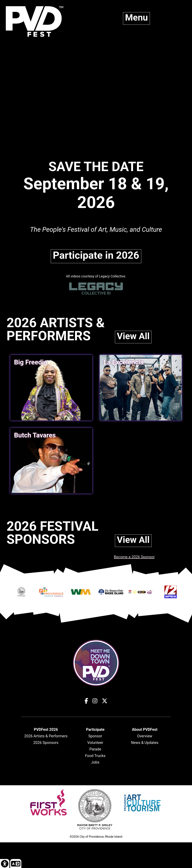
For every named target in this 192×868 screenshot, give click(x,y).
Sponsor (95, 736)
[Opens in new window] (21, 594)
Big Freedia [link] (31, 362)
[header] (46, 729)
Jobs (95, 762)
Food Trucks (95, 756)
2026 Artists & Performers (46, 736)
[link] (5, 863)
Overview (145, 736)
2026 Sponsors (46, 743)
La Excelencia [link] (124, 362)
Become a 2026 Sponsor (134, 557)
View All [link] (133, 336)
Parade (95, 749)
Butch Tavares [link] (35, 435)
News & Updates (145, 743)
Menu (136, 18)
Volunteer (95, 743)
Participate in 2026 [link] (96, 255)
